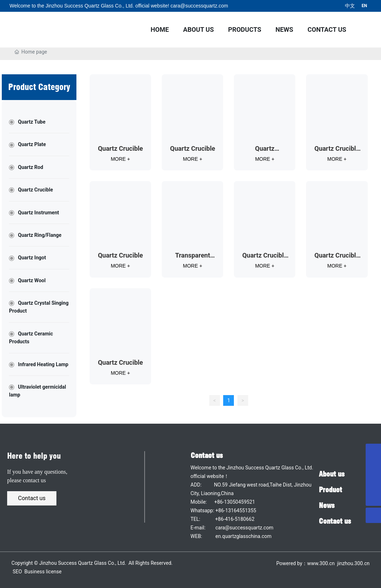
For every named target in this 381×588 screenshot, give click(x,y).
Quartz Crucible (120, 148)
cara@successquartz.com (199, 6)
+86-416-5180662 (235, 519)
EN (364, 6)
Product (330, 490)
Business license (43, 572)
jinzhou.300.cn (353, 563)
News (327, 505)
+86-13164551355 (236, 510)
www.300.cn (321, 563)
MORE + (120, 159)
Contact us (207, 455)
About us (332, 474)
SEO (17, 572)
